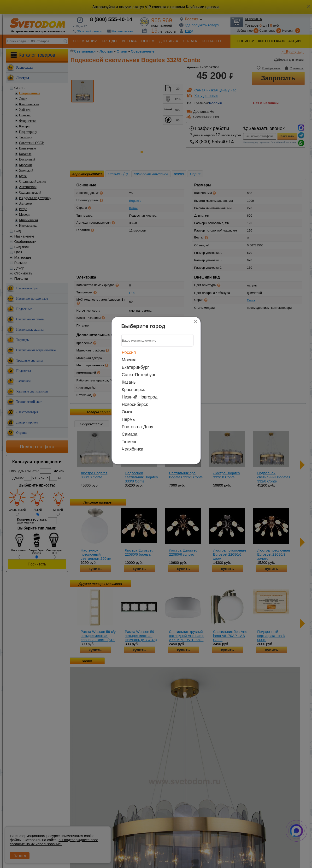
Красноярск (133, 390)
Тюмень (130, 442)
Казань (129, 382)
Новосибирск (135, 404)
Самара (130, 434)
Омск (127, 412)
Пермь (128, 419)
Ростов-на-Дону (138, 427)
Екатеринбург (135, 367)
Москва (129, 360)
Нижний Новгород (140, 397)
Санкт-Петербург (139, 375)
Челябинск (132, 449)
